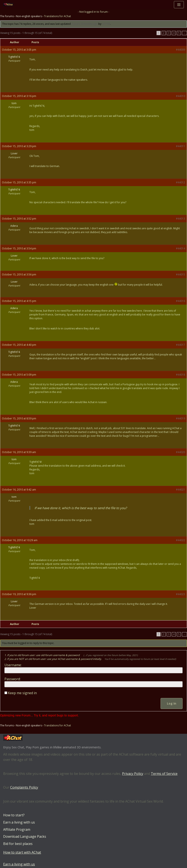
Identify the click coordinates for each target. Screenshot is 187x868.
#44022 (181, 540)
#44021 (181, 490)
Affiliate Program (17, 829)
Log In (172, 703)
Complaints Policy (24, 788)
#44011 (181, 146)
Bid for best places (18, 844)
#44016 (181, 301)
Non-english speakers (29, 16)
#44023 (181, 594)
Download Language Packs (25, 837)
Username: (13, 665)
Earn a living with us (19, 822)
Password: (12, 679)
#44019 (181, 418)
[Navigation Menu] (179, 5)
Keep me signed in (22, 693)
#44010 (181, 96)
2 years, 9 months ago (85, 24)
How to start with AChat (22, 853)
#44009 (181, 50)
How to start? (14, 815)
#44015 (181, 274)
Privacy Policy (133, 774)
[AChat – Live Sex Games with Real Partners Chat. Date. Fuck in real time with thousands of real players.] (9, 5)
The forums (7, 16)
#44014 (181, 248)
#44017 (181, 345)
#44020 (181, 452)
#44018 (181, 375)
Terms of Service (164, 774)
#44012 (181, 182)
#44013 (181, 219)
